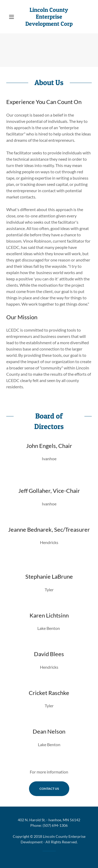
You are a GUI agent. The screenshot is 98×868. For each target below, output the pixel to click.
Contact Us (49, 789)
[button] (13, 17)
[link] (49, 17)
